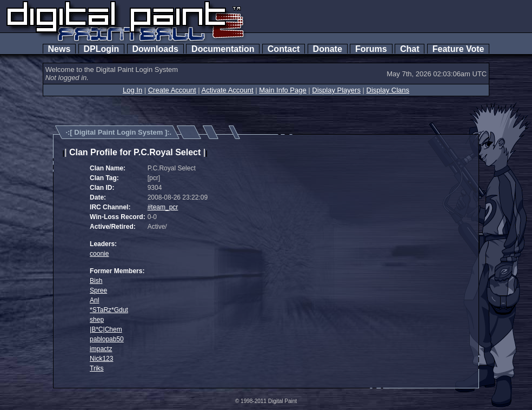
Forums (371, 49)
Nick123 (101, 359)
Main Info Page (282, 90)
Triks (97, 368)
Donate (328, 49)
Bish (96, 281)
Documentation (223, 49)
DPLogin (102, 49)
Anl (94, 300)
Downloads (155, 49)
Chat (410, 49)
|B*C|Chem (106, 329)
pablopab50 (107, 339)
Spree (98, 290)
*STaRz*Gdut (109, 310)
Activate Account (228, 90)
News (59, 49)
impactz (101, 349)
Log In (132, 90)
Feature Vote (458, 49)
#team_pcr (163, 207)
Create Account (172, 90)
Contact (284, 49)
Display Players (336, 90)
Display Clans (388, 90)
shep (97, 320)
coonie (99, 254)
